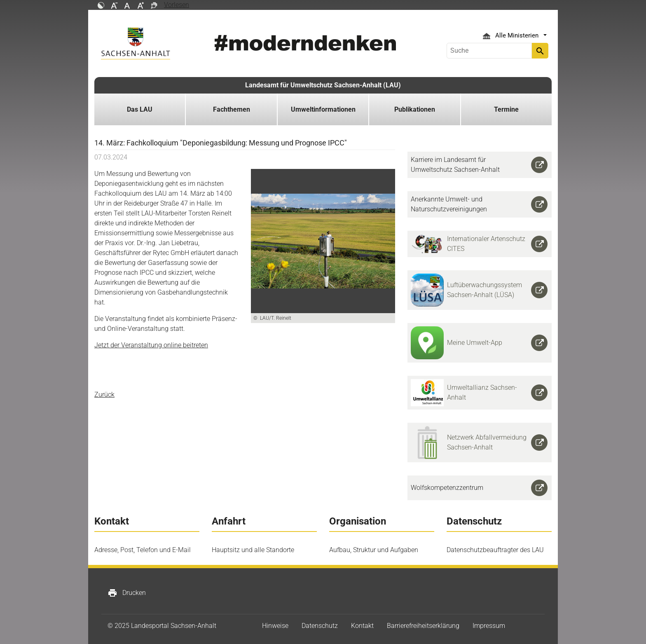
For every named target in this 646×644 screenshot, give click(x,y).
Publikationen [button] (415, 109)
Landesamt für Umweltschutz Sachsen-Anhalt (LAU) (323, 85)
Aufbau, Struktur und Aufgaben (374, 550)
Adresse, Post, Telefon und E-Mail (143, 550)
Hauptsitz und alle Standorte (253, 550)
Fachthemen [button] (232, 109)
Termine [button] (506, 109)
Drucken (127, 593)
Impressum (489, 626)
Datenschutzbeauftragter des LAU (495, 550)
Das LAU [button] (140, 109)
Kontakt (362, 626)
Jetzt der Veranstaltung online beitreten (151, 345)
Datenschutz (320, 626)
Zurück (104, 395)
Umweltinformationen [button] (323, 109)
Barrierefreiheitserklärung (423, 626)
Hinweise (275, 626)
